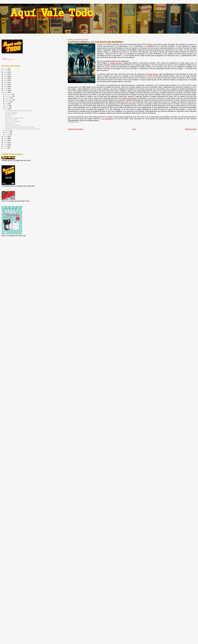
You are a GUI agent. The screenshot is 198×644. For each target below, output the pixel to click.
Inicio (134, 129)
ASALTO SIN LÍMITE (11, 120)
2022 (6, 77)
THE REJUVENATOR (11, 113)
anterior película (128, 98)
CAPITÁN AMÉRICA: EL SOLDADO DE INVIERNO (20, 127)
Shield (107, 67)
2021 (6, 79)
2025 (6, 71)
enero (7, 134)
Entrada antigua (191, 129)
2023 (6, 75)
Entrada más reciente (75, 129)
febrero (8, 133)
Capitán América (116, 63)
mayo (7, 107)
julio (7, 103)
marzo (8, 131)
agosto (8, 102)
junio (7, 105)
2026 (6, 69)
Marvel (150, 44)
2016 (6, 89)
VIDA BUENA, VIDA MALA (13, 125)
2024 (6, 73)
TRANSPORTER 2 (10, 114)
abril (7, 109)
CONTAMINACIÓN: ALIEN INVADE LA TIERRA (19, 111)
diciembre (9, 94)
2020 (6, 81)
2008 (6, 146)
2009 (6, 144)
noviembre (9, 96)
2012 (6, 138)
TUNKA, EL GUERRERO (12, 122)
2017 (6, 87)
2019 (6, 83)
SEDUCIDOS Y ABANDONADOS (15, 118)
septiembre (9, 100)
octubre (8, 98)
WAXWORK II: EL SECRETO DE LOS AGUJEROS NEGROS (23, 129)
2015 (6, 90)
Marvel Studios (153, 74)
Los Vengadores (107, 119)
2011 (6, 140)
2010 (6, 142)
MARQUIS (8, 116)
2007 (6, 148)
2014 (6, 92)
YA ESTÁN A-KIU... (11, 124)
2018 (6, 85)
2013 (6, 136)
